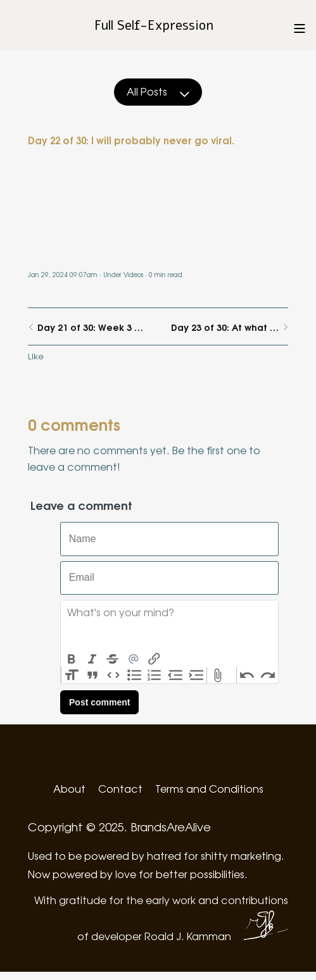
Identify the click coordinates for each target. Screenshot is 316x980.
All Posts (158, 91)
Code (114, 675)
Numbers (155, 675)
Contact (120, 788)
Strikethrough (113, 659)
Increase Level (197, 675)
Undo (247, 675)
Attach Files (218, 675)
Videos (133, 274)
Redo (268, 675)
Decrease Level (176, 675)
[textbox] (169, 626)
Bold (71, 659)
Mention (133, 659)
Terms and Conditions (209, 788)
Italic (92, 659)
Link (154, 659)
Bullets (134, 675)
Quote (93, 675)
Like (36, 356)
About (69, 788)
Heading (72, 675)
